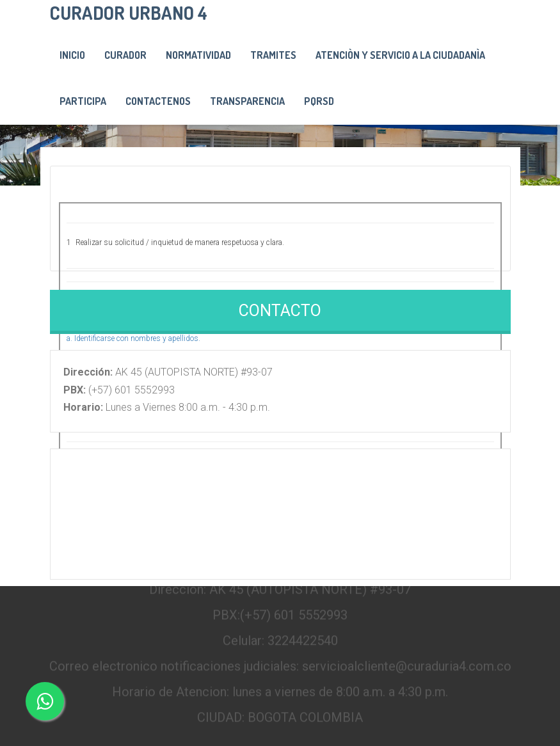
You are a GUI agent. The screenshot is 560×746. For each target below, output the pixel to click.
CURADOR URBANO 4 (129, 12)
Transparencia (247, 101)
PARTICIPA (83, 101)
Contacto (280, 311)
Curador (125, 55)
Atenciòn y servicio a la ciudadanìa (400, 55)
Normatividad (198, 55)
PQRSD (319, 101)
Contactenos (158, 101)
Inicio (72, 55)
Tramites (273, 55)
